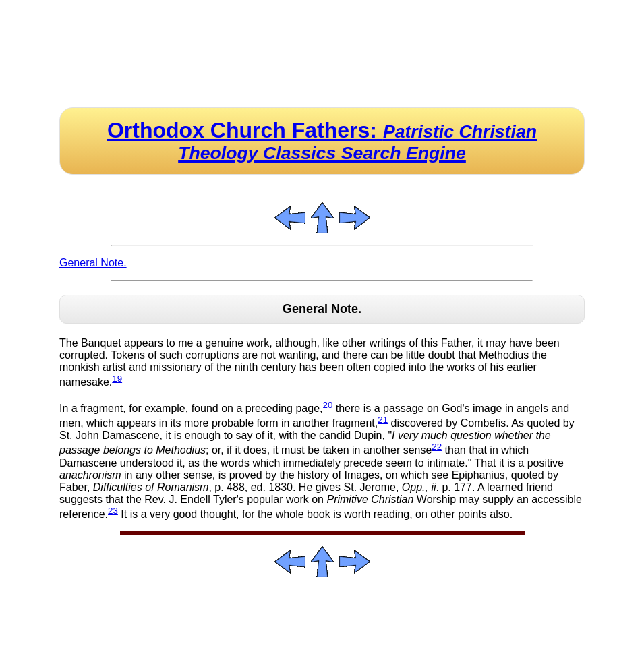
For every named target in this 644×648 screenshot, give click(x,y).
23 (113, 511)
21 (383, 420)
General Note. (93, 263)
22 (437, 447)
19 (117, 379)
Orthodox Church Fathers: (322, 141)
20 (327, 405)
